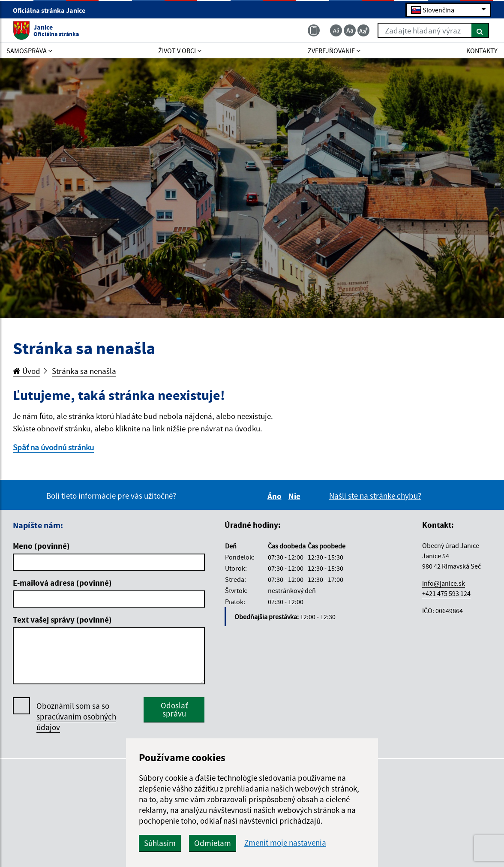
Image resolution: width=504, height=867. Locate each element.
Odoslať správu (174, 709)
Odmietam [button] (213, 843)
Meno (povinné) (41, 546)
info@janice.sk (444, 583)
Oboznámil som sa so (76, 717)
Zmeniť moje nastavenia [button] (285, 843)
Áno (276, 496)
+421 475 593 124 (446, 593)
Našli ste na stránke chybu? (375, 496)
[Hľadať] (480, 30)
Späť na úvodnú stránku (53, 447)
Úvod (27, 371)
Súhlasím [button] (160, 843)
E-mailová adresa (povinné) (62, 583)
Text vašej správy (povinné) (62, 620)
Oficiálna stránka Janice (53, 10)
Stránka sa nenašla (84, 371)
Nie (296, 496)
